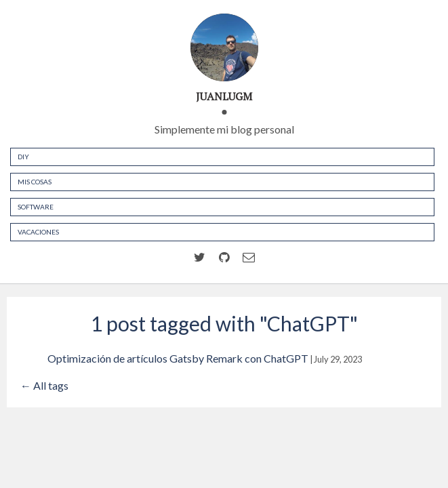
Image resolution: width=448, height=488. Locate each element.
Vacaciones (38, 232)
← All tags (44, 385)
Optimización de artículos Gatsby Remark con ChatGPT (178, 358)
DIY (23, 157)
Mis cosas (35, 182)
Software (36, 207)
